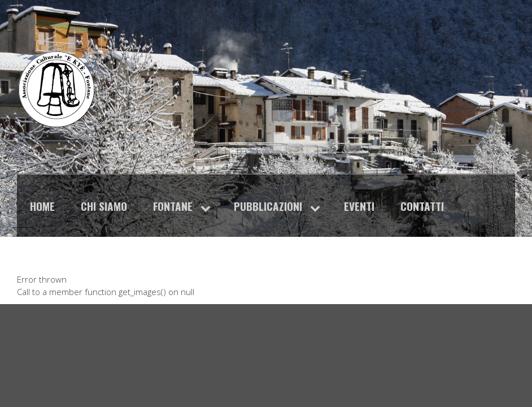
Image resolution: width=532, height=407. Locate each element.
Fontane (173, 206)
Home (42, 206)
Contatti (422, 206)
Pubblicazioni (268, 206)
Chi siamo (104, 206)
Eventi (359, 206)
